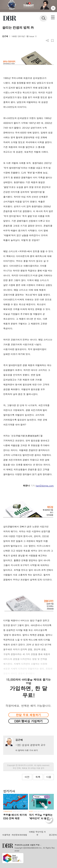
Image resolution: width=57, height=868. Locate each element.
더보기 (47, 41)
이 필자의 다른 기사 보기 (27, 750)
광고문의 (53, 835)
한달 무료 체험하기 (28, 715)
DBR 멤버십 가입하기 (28, 721)
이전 (27, 777)
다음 (49, 777)
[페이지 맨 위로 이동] (49, 820)
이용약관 (6, 835)
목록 (38, 777)
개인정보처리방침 (19, 835)
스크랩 (52, 41)
